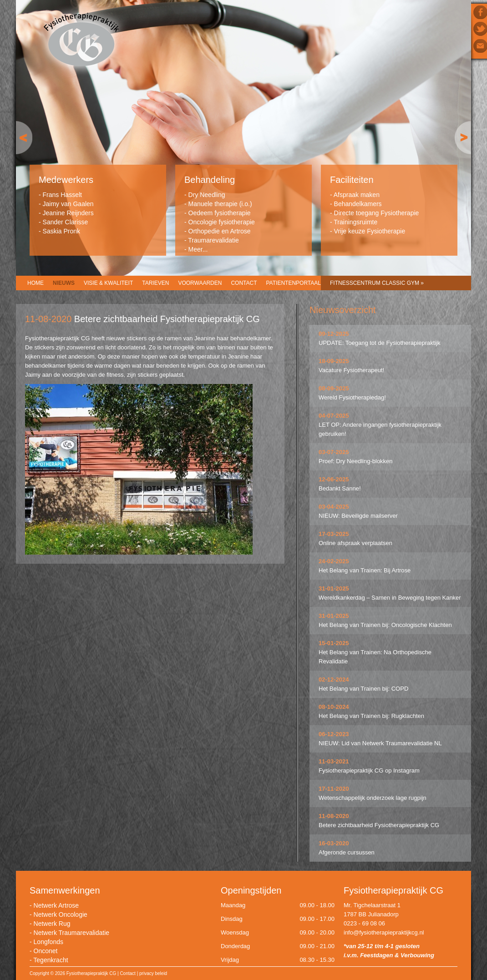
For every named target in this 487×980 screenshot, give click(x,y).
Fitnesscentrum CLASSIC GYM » (377, 283)
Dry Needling (207, 195)
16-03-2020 (334, 843)
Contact (244, 283)
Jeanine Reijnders (68, 213)
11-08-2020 (334, 816)
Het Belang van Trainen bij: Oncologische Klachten (385, 625)
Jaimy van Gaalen (68, 204)
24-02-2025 (334, 561)
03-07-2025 (334, 452)
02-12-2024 (334, 679)
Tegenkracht (51, 960)
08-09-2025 (334, 388)
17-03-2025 (334, 534)
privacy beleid (153, 973)
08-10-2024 (334, 707)
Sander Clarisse (66, 222)
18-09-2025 (334, 361)
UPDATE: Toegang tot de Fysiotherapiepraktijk (380, 343)
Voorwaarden (200, 283)
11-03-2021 (334, 761)
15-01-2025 (334, 643)
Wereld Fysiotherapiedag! (352, 397)
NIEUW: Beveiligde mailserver (358, 516)
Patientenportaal (294, 283)
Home (36, 283)
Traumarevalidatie (213, 240)
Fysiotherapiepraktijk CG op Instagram (369, 770)
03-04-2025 (334, 507)
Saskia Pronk (61, 231)
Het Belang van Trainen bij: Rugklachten (371, 716)
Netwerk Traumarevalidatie (72, 933)
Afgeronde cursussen (347, 852)
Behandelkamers (358, 204)
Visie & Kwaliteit (108, 283)
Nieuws (64, 283)
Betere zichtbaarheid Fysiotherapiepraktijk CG (379, 825)
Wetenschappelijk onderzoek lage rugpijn (373, 798)
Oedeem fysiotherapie (220, 213)
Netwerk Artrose (56, 905)
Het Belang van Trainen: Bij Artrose (365, 570)
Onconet (46, 951)
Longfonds (48, 942)
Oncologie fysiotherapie (222, 222)
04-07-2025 (334, 416)
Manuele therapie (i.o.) (220, 204)
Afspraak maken (357, 195)
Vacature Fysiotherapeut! (351, 370)
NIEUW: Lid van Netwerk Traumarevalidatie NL (380, 743)
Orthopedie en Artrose (220, 231)
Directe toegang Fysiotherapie (377, 213)
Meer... (198, 249)
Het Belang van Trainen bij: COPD (363, 689)
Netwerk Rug (52, 924)
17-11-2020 (334, 789)
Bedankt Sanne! (340, 488)
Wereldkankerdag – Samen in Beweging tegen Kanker (390, 598)
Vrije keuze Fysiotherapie (370, 231)
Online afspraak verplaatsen (355, 543)
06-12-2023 (334, 734)
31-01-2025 (334, 589)
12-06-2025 (334, 479)
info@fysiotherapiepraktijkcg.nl (384, 932)
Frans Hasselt (62, 195)
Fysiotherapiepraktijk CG (81, 40)
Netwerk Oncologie (61, 914)
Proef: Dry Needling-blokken (356, 461)
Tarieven (155, 283)
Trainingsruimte (355, 222)
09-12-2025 (334, 334)
